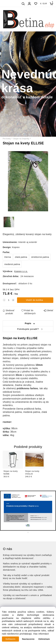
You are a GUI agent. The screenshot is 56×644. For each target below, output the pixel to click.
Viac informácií (41, 634)
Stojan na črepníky (21, 139)
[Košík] (52, 4)
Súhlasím (10, 639)
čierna (8, 257)
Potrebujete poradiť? (28, 329)
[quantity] (9, 300)
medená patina (12, 264)
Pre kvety (7, 139)
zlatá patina (21, 257)
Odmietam (44, 639)
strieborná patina (40, 257)
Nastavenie (28, 639)
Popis (28, 323)
